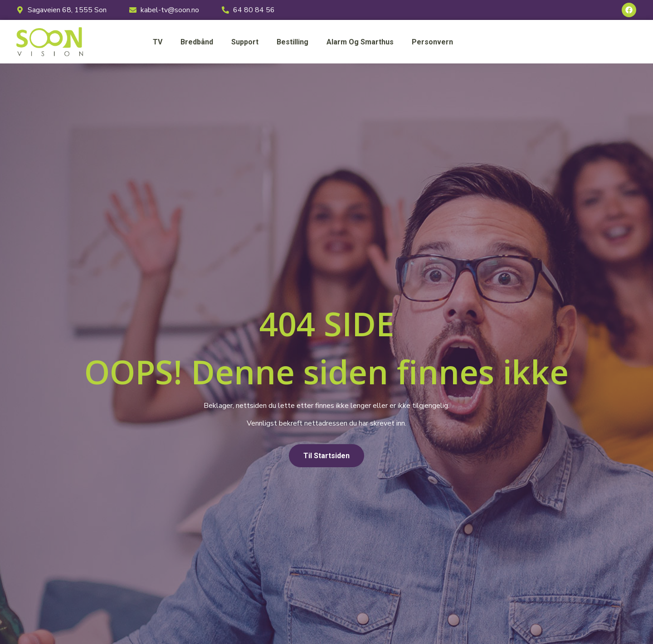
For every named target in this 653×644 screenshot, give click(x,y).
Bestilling (292, 42)
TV (158, 42)
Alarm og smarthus (360, 42)
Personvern (432, 42)
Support (245, 42)
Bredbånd (197, 42)
